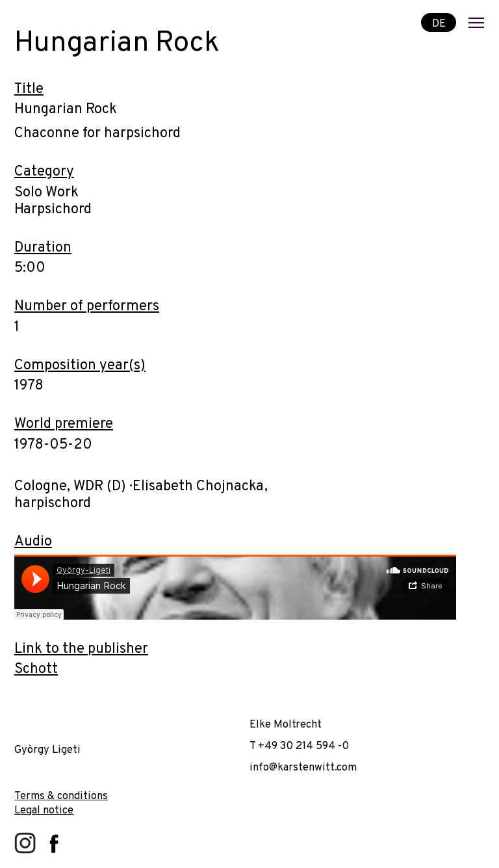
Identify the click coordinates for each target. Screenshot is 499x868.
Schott (36, 669)
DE (439, 23)
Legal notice (44, 810)
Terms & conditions (61, 796)
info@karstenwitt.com (303, 768)
